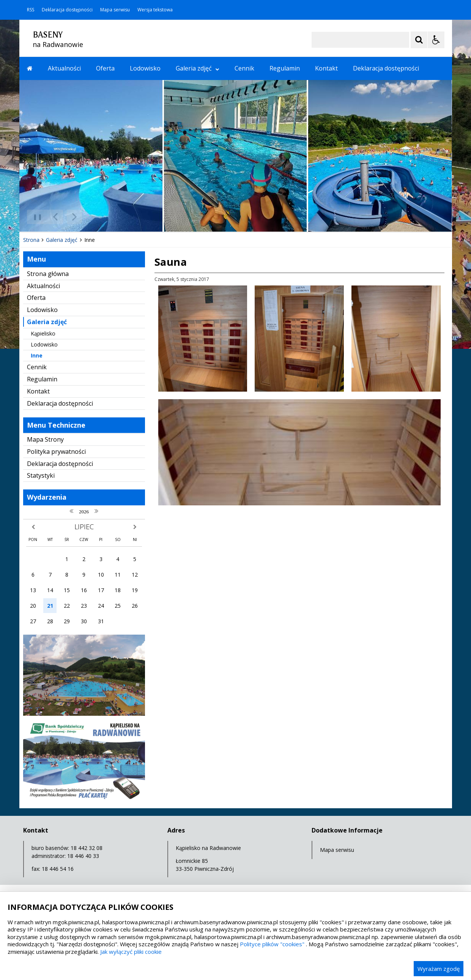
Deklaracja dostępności (67, 10)
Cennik (244, 68)
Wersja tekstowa (155, 10)
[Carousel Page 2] (100, 217)
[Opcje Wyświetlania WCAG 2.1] (436, 40)
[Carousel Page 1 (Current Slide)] (93, 217)
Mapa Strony (45, 439)
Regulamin (285, 68)
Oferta (105, 68)
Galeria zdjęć (198, 68)
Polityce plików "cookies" (272, 944)
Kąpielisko (43, 333)
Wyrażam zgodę (439, 969)
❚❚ (35, 217)
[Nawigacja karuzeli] (65, 217)
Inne (37, 355)
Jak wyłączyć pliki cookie (131, 952)
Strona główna (48, 274)
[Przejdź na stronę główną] (30, 68)
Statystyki (41, 475)
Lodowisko (145, 68)
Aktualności (64, 68)
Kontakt (326, 68)
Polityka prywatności (56, 452)
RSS (31, 10)
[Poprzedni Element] (55, 217)
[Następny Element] (74, 217)
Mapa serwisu (115, 10)
